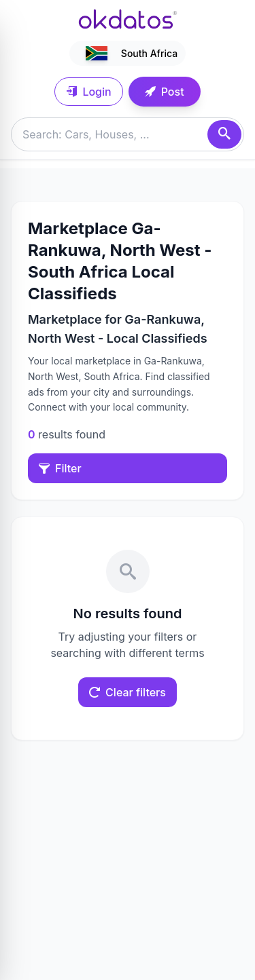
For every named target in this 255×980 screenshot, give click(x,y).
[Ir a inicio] (128, 19)
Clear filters (128, 692)
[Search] (224, 134)
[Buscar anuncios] (128, 134)
